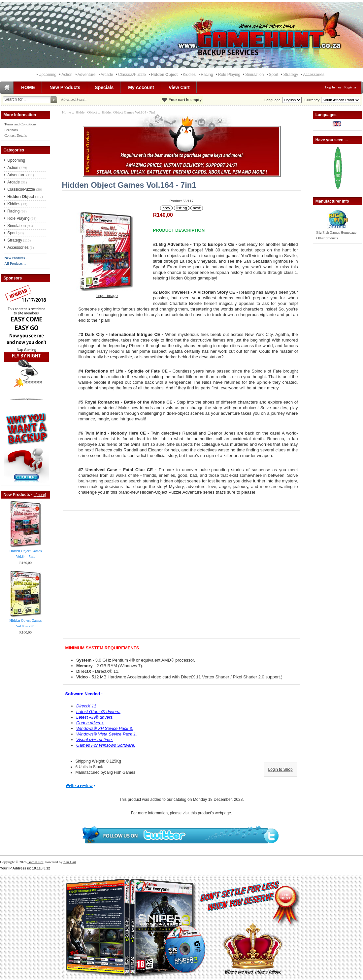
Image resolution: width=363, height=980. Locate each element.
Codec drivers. (90, 723)
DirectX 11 (86, 706)
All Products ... (15, 263)
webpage (223, 813)
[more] (40, 495)
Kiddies (189, 75)
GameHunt (35, 862)
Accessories (314, 75)
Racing (207, 75)
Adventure (87, 75)
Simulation (254, 75)
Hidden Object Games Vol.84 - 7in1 (25, 554)
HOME (28, 87)
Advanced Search (73, 99)
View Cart (179, 87)
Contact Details (16, 135)
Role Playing (229, 75)
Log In (330, 87)
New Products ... (16, 258)
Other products (327, 238)
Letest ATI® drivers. (95, 717)
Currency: (312, 100)
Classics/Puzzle (132, 75)
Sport (274, 75)
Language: (273, 100)
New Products (65, 87)
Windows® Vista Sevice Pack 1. (107, 734)
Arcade (107, 75)
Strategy (291, 75)
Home (66, 112)
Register (350, 87)
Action (67, 75)
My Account (141, 87)
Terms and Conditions (20, 124)
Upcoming (48, 75)
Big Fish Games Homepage (336, 232)
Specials (104, 87)
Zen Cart (70, 862)
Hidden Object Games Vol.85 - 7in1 (25, 623)
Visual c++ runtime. (95, 740)
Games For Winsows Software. (106, 745)
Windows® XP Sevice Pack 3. (105, 728)
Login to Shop (280, 769)
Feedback (11, 130)
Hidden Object (86, 112)
